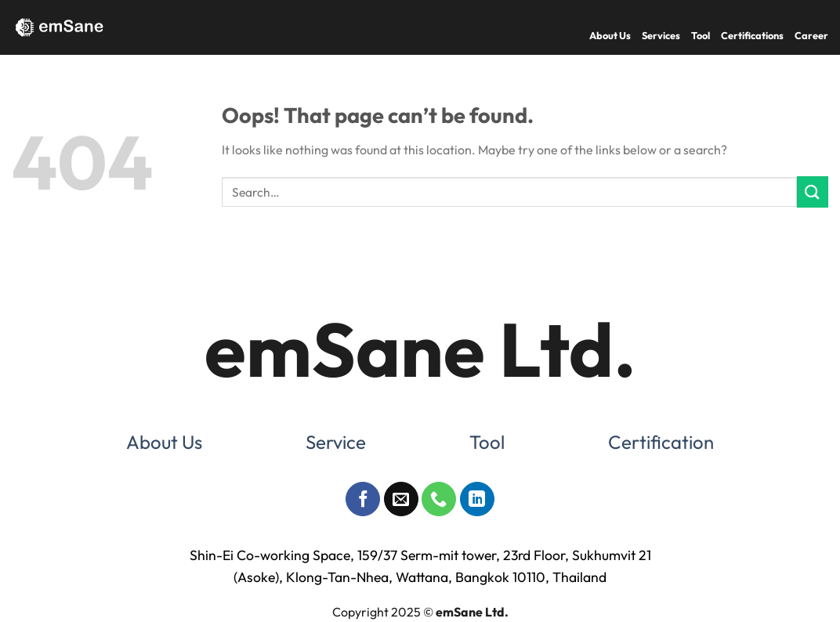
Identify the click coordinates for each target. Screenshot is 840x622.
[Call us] (439, 499)
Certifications (752, 35)
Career (811, 35)
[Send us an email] (401, 499)
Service (336, 442)
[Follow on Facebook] (363, 499)
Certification (661, 442)
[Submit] (813, 192)
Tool (701, 35)
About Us (610, 35)
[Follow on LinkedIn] (477, 499)
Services (661, 35)
